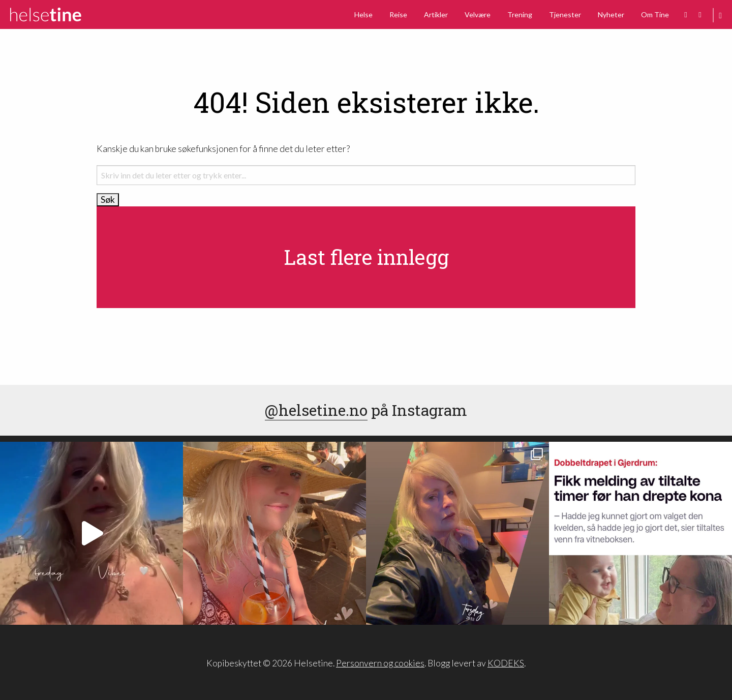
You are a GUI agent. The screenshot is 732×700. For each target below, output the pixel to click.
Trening (520, 14)
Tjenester (565, 14)
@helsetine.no (316, 410)
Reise (398, 14)
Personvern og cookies (380, 663)
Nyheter (611, 14)
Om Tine (655, 14)
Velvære (478, 14)
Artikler (436, 14)
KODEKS (506, 663)
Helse (363, 14)
